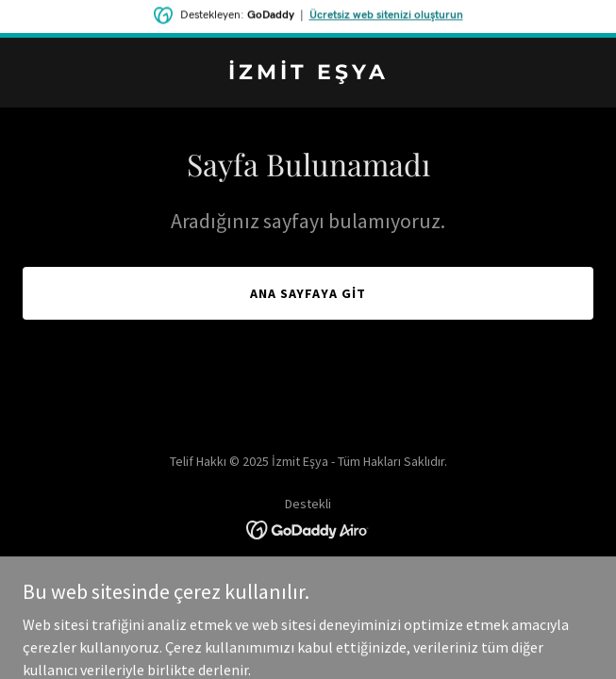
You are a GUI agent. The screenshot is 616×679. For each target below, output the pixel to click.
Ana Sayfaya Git (308, 293)
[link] (308, 74)
